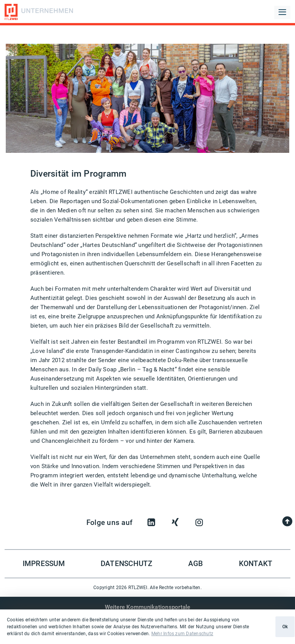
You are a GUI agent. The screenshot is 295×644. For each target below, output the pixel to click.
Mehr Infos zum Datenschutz (182, 634)
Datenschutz (127, 564)
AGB (196, 564)
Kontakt (256, 564)
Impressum (44, 564)
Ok (285, 627)
